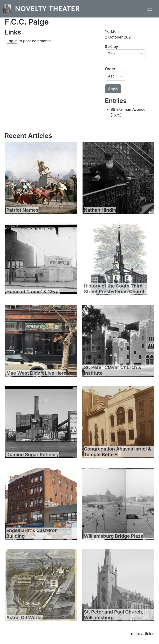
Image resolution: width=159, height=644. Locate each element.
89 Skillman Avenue (128, 109)
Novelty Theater (48, 9)
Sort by (112, 47)
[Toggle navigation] (150, 9)
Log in (12, 41)
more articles (143, 634)
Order (110, 69)
